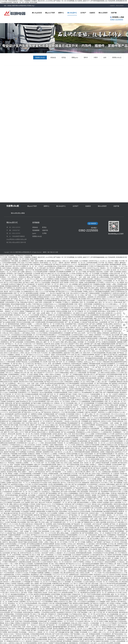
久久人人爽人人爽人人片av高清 (45, 387)
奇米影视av (12, 463)
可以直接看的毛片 (88, 438)
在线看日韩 (109, 313)
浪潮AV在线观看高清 (48, 450)
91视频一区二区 (11, 349)
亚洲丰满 (47, 344)
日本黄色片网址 (114, 582)
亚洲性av (48, 299)
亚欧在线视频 (16, 511)
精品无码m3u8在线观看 (114, 576)
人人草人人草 (14, 567)
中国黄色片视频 (75, 338)
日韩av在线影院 (41, 526)
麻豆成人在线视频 (40, 627)
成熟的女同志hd (95, 483)
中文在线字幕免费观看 (39, 402)
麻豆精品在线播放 (83, 502)
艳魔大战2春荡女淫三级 (24, 402)
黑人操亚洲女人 (121, 454)
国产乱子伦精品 (13, 313)
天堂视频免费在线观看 (32, 551)
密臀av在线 (18, 430)
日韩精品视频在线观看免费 (101, 346)
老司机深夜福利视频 (6, 315)
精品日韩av (100, 272)
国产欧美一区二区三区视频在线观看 (36, 409)
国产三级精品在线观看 (93, 293)
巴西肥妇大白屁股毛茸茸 (112, 329)
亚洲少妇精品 (65, 634)
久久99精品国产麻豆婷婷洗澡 (83, 286)
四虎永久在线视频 (116, 346)
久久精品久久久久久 (38, 328)
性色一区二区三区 (11, 275)
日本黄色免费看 (117, 465)
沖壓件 (96, 58)
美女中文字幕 (49, 347)
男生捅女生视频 (111, 353)
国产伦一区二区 (46, 275)
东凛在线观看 (13, 297)
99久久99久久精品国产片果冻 (70, 344)
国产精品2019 (58, 265)
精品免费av (63, 288)
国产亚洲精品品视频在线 (114, 319)
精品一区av (63, 466)
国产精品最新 (70, 548)
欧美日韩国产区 (7, 441)
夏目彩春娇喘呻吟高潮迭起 (57, 535)
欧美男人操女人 (43, 643)
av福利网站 (120, 481)
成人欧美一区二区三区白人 (119, 270)
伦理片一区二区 (41, 311)
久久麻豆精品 (12, 320)
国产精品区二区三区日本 (52, 470)
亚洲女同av (44, 315)
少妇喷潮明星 (103, 322)
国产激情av (57, 456)
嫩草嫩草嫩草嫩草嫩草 (19, 470)
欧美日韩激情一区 (90, 454)
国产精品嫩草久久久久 (120, 297)
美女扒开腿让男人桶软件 (27, 425)
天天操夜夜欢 (72, 351)
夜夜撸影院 (115, 472)
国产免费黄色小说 (10, 288)
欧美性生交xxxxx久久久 (70, 265)
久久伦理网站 (23, 369)
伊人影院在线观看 (100, 297)
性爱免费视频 (70, 360)
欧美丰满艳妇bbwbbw (121, 510)
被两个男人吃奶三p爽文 (92, 288)
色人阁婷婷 (121, 283)
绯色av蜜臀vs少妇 (77, 353)
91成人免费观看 (40, 331)
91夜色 (111, 274)
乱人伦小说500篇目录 (62, 274)
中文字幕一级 (103, 263)
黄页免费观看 (65, 275)
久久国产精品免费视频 (77, 529)
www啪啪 (110, 297)
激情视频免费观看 (115, 265)
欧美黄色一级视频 (91, 495)
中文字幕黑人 (101, 283)
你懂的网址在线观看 (25, 562)
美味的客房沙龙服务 (45, 459)
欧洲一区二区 (72, 311)
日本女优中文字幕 (54, 571)
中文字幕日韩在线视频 (69, 412)
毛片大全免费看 (52, 513)
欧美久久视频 (103, 396)
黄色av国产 (24, 490)
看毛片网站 (29, 275)
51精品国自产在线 (83, 324)
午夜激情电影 (28, 274)
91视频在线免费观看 (88, 355)
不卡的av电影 (112, 301)
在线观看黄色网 (34, 295)
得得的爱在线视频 (67, 593)
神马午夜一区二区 (120, 274)
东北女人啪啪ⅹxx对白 (67, 356)
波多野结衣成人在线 (20, 466)
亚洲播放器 (72, 362)
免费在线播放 (111, 484)
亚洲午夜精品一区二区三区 (48, 263)
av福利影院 (90, 297)
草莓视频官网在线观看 (90, 447)
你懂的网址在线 (57, 584)
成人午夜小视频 (113, 261)
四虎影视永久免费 (17, 439)
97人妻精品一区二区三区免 (58, 551)
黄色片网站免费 (109, 490)
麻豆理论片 (101, 378)
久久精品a (35, 477)
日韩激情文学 (45, 549)
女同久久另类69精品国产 (86, 546)
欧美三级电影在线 (95, 421)
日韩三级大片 (39, 290)
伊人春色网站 (27, 430)
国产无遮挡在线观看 (36, 320)
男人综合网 (44, 362)
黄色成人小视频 (108, 427)
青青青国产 (23, 313)
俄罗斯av (36, 540)
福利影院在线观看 (17, 616)
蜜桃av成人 (40, 342)
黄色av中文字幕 (17, 376)
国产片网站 (51, 578)
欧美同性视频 (117, 555)
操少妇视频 (32, 495)
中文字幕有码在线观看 (117, 295)
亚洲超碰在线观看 (95, 634)
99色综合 (52, 270)
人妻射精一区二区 (20, 355)
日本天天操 (53, 529)
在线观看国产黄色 (71, 324)
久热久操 (51, 603)
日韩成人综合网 (85, 573)
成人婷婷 (70, 367)
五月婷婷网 (37, 274)
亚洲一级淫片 (79, 304)
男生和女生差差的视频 (24, 322)
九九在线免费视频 (34, 362)
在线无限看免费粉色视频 (114, 374)
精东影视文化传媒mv (18, 484)
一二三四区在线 (37, 324)
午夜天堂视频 (20, 526)
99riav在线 (106, 573)
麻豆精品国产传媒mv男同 (40, 430)
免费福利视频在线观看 (108, 344)
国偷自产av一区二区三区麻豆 (87, 461)
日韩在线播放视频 (90, 283)
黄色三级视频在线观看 (37, 299)
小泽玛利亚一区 (56, 400)
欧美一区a (8, 317)
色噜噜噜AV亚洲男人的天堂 (81, 641)
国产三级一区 (69, 531)
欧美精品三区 (57, 376)
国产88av (98, 342)
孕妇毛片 (24, 539)
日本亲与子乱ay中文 (93, 268)
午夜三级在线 (34, 367)
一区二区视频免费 (106, 429)
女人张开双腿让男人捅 (58, 501)
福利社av (124, 371)
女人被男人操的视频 (105, 430)
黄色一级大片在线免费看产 (35, 391)
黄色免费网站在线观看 (87, 320)
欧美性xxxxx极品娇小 (56, 553)
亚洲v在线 (42, 625)
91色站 (97, 391)
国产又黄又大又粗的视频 (71, 439)
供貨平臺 (116, 206)
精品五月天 (71, 380)
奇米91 (30, 369)
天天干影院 (83, 475)
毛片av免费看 (36, 549)
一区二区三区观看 (106, 331)
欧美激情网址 (11, 371)
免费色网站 (87, 580)
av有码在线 (102, 484)
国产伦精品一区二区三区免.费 (25, 371)
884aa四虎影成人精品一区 (71, 407)
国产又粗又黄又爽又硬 (86, 468)
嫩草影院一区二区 (41, 596)
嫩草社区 (48, 328)
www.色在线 (91, 481)
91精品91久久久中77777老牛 (67, 430)
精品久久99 (57, 593)
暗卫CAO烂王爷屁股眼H (33, 533)
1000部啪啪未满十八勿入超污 (26, 443)
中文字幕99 (29, 263)
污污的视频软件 (50, 457)
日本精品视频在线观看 (37, 634)
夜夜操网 (124, 420)
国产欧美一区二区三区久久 (104, 367)
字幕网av (86, 292)
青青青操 (33, 310)
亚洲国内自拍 (42, 360)
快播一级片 (41, 555)
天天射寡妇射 (113, 468)
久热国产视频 (67, 587)
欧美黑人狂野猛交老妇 (26, 558)
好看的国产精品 (45, 587)
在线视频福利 (28, 439)
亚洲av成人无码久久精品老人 (12, 333)
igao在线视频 (48, 266)
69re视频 (3, 349)
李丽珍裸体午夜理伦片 (27, 302)
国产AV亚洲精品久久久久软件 (37, 416)
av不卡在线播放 (12, 508)
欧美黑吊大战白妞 (22, 288)
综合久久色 (72, 470)
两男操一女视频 (13, 474)
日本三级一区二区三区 (120, 549)
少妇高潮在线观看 (92, 263)
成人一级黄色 (117, 369)
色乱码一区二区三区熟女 (62, 402)
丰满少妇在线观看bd (69, 376)
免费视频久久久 (61, 268)
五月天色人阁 (112, 544)
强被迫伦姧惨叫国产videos (24, 571)
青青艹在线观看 (15, 465)
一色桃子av (31, 472)
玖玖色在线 (24, 306)
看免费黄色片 (35, 575)
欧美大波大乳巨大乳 (112, 466)
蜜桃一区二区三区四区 (118, 594)
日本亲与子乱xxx (94, 261)
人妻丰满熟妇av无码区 (29, 333)
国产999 (24, 284)
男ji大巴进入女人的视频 (43, 380)
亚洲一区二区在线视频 (87, 302)
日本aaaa (69, 385)
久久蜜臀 (76, 560)
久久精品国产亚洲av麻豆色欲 (89, 322)
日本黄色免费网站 (30, 342)
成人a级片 (122, 614)
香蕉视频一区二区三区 (12, 306)
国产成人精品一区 (19, 364)
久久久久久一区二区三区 (20, 317)
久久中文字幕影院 (42, 333)
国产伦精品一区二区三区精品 (20, 299)
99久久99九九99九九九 (98, 387)
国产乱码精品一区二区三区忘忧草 (61, 365)
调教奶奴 (65, 320)
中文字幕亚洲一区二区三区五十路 (13, 394)
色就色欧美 (123, 275)
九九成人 (53, 531)
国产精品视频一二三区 (39, 277)
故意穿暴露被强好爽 (96, 371)
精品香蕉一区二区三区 (23, 434)
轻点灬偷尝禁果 (6, 511)
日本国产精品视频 (11, 522)
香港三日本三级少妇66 (107, 416)
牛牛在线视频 (99, 403)
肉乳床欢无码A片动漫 (81, 340)
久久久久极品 (54, 508)
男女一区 (88, 274)
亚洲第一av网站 (111, 284)
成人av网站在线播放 (103, 277)
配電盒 (64, 58)
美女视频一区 (36, 427)
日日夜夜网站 (104, 274)
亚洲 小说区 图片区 (56, 452)
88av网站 (83, 418)
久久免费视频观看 (21, 358)
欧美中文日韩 (11, 529)
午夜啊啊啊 (86, 416)
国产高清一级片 (93, 349)
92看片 (104, 569)
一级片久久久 (21, 383)
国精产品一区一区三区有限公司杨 (54, 324)
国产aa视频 (21, 272)
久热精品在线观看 (25, 488)
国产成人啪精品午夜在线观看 (72, 317)
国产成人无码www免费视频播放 (68, 493)
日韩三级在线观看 (82, 492)
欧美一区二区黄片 (72, 326)
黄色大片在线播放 (106, 290)
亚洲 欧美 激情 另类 (70, 369)
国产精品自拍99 (101, 374)
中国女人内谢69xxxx (75, 392)
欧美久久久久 (80, 358)
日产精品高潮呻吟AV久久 (55, 349)
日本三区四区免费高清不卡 (13, 519)
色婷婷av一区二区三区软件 (9, 272)
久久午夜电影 (84, 261)
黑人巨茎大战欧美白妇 (61, 517)
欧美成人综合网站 (61, 544)
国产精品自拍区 (93, 557)
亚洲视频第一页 (7, 364)
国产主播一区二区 (8, 580)
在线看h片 (93, 465)
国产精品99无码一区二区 (72, 295)
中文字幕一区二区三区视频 (64, 450)
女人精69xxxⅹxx (85, 560)
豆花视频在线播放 (91, 497)
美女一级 (42, 540)
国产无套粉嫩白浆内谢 (84, 466)
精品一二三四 (100, 513)
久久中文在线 (52, 533)
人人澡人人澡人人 (23, 420)
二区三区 (37, 558)
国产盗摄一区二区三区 (47, 436)
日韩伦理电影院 (119, 356)
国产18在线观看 (60, 414)
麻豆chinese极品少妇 (48, 274)
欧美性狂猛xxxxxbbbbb (107, 585)
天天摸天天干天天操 (22, 573)
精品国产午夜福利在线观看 (89, 338)
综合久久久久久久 (73, 306)
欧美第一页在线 (75, 396)
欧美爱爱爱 (82, 591)
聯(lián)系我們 (120, 6)
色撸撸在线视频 (19, 270)
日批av (83, 295)
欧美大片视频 (85, 465)
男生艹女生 (43, 279)
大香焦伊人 (14, 277)
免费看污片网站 (105, 470)
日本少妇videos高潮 (34, 306)
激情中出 (5, 542)
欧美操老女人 (11, 301)
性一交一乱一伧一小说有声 (35, 266)
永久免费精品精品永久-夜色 (30, 292)
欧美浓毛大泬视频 (120, 324)
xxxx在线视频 (106, 398)
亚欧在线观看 (51, 499)
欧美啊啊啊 (68, 272)
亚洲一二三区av (90, 627)
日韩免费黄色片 (47, 585)
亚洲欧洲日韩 (69, 585)
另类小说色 (21, 263)
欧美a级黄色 (82, 297)
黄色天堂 (69, 625)
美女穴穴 (38, 283)
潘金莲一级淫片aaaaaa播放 (12, 292)
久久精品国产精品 (56, 477)
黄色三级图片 (22, 472)
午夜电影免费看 (95, 394)
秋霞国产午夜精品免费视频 (96, 360)
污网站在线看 (114, 405)
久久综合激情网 (7, 569)
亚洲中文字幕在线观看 (93, 445)
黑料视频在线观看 (97, 308)
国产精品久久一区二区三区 (14, 344)
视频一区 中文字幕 (35, 611)
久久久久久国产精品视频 (47, 292)
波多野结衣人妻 (115, 333)
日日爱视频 (117, 272)
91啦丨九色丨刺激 (111, 266)
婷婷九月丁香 (85, 539)
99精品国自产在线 (75, 279)
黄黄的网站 (75, 302)
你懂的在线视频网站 (98, 402)
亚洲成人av (75, 402)
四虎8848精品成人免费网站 (80, 364)
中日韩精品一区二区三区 (51, 288)
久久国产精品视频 (85, 618)
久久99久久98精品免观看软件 (93, 270)
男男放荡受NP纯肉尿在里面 (117, 396)
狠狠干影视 (108, 403)
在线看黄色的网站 (107, 504)
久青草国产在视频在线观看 (88, 281)
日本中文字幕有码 (39, 346)
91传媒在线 (14, 479)
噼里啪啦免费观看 (49, 544)
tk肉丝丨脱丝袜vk (111, 602)
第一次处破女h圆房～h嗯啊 (9, 560)
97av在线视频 (79, 288)
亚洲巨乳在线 (116, 288)
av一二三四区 (107, 337)
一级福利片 (7, 311)
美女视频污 (31, 557)
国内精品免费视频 (61, 423)
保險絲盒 (53, 58)
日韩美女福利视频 (12, 346)
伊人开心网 (111, 632)
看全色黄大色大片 (89, 374)
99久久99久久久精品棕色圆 (107, 557)
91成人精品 (115, 380)
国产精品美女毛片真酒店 (107, 349)
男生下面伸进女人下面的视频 (40, 326)
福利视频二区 (123, 405)
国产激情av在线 (32, 539)
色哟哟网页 (46, 452)
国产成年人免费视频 (96, 324)
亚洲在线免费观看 (58, 448)
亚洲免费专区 (11, 402)
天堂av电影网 (93, 549)
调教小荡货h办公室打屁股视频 (18, 411)
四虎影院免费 (104, 528)
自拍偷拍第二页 (32, 284)
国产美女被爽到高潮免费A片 (106, 454)
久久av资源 (106, 270)
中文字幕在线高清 (110, 340)
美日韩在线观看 (105, 315)
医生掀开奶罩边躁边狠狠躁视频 (55, 383)
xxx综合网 (88, 346)
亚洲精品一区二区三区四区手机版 (79, 387)
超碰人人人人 (60, 270)
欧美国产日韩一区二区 (69, 319)
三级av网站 (93, 347)
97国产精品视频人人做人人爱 (26, 607)
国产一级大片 (32, 356)
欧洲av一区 (43, 468)
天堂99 (98, 265)
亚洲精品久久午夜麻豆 (82, 400)
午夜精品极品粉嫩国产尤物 (63, 603)
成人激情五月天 (78, 313)
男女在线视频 (22, 522)
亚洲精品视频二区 (23, 320)
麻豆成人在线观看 (45, 295)
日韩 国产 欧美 (86, 448)
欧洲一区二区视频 (39, 423)
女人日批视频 (21, 459)
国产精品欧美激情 (121, 349)
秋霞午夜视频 (23, 454)
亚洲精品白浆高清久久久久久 (46, 297)
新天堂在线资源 (25, 265)
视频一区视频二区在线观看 (49, 497)
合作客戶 (75, 206)
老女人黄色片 (75, 605)
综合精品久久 (46, 492)
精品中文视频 (116, 371)
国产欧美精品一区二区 (38, 609)
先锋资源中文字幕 (6, 407)
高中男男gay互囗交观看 (45, 629)
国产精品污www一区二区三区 (48, 329)
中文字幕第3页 (122, 553)
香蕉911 (52, 374)
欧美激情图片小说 (55, 623)
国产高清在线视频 (119, 347)
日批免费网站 (62, 398)
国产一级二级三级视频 (72, 322)
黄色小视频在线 (47, 376)
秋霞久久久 (73, 373)
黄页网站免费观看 (33, 466)
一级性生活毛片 (12, 319)
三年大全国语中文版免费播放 (32, 376)
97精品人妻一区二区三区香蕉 (58, 542)
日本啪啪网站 (68, 488)
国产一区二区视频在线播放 (74, 374)
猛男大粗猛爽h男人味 (85, 284)
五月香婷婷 (41, 630)
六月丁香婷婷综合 (38, 344)
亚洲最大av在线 (101, 638)
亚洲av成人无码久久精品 (52, 391)
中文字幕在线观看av (99, 286)
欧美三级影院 (104, 488)
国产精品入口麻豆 (29, 283)
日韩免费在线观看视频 (24, 328)
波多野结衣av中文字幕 (115, 593)
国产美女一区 (70, 490)
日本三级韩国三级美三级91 (30, 502)
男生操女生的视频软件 (108, 364)
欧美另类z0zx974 (112, 522)
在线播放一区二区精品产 (45, 456)
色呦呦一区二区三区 (121, 558)
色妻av (47, 477)
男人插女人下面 (35, 614)
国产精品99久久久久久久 (103, 486)
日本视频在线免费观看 (19, 389)
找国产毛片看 (4, 504)
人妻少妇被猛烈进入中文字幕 (100, 405)
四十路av (78, 355)
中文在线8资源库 (16, 329)
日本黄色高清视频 (101, 434)
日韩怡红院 (6, 454)
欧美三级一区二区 (71, 520)
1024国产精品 (112, 605)
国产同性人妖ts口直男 (78, 333)
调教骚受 (58, 436)
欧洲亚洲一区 (18, 450)
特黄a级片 (14, 540)
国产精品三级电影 (93, 605)
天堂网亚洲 (62, 454)
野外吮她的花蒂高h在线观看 (55, 322)
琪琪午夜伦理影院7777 (32, 569)
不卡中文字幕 (69, 636)
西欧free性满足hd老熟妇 (108, 373)
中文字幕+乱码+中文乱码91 (39, 353)
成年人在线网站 (83, 326)
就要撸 (81, 283)
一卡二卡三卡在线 (70, 445)
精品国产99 (124, 293)
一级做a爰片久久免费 (82, 331)
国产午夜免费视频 (34, 308)
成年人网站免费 (117, 358)
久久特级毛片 (116, 400)
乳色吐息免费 (76, 539)
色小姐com (33, 555)
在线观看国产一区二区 (60, 502)
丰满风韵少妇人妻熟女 (54, 338)
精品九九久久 (122, 625)
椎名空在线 (79, 616)
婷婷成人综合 (102, 535)
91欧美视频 (25, 555)
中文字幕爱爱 (109, 616)
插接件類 (45, 230)
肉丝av (76, 567)
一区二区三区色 (62, 549)
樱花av (29, 277)
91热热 (108, 560)
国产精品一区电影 (71, 394)
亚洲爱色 (3, 421)
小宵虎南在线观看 (12, 457)
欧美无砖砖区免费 (15, 412)
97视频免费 (52, 272)
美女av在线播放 (21, 391)
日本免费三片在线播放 (99, 515)
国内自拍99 (9, 266)
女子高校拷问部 (5, 299)
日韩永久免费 (90, 636)
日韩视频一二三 (44, 293)
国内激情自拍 (119, 443)
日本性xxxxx (107, 371)
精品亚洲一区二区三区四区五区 (43, 421)
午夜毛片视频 (90, 382)
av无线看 (108, 607)
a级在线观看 (105, 265)
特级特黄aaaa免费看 (11, 281)
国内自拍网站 (23, 495)
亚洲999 (8, 621)
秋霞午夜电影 (32, 411)
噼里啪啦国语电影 (14, 324)
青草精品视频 (6, 618)
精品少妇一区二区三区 (34, 358)
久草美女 (5, 548)
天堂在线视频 (46, 283)
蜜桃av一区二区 (51, 313)
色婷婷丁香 (68, 557)
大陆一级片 (33, 373)
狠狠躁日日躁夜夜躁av (26, 346)
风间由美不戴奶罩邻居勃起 (15, 351)
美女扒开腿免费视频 (46, 392)
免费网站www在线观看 (52, 573)
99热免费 (9, 517)
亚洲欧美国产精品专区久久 (44, 481)
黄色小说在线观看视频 (95, 310)
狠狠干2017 (38, 492)
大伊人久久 (70, 501)
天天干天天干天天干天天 (60, 575)
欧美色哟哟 (20, 589)
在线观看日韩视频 (57, 369)
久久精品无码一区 (31, 400)
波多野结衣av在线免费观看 (23, 378)
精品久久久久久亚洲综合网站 (48, 367)
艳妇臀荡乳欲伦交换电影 (66, 329)
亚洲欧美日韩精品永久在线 (109, 445)
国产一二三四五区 (6, 493)
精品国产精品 (113, 621)
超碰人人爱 (112, 481)
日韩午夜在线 (56, 275)
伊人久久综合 (22, 520)
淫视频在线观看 (53, 474)
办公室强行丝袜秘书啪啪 (85, 319)
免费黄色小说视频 (53, 279)
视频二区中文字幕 (99, 319)
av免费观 (48, 540)
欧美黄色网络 (106, 594)
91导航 (86, 638)
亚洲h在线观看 (76, 310)
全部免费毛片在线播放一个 (26, 340)
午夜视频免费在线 (103, 295)
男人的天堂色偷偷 (72, 337)
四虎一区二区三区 (19, 293)
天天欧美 (42, 618)
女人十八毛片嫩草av (77, 275)
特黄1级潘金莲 (54, 569)
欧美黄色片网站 (12, 472)
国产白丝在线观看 (89, 301)
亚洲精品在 (16, 407)
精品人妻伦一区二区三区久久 (104, 302)
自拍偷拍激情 (99, 436)
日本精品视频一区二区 (97, 623)
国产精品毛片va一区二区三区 (25, 301)
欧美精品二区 (113, 376)
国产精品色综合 (46, 412)
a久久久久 (92, 265)
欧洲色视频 (26, 634)
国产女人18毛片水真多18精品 (13, 283)
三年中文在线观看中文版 (86, 508)
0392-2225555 (124, 314)
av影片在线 (95, 524)
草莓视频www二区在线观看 (90, 396)
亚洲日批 (114, 493)
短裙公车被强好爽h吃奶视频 (62, 524)
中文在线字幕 (30, 290)
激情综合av (29, 272)
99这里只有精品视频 (75, 389)
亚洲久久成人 (83, 551)
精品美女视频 (77, 447)
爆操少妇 (108, 400)
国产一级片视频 (85, 405)
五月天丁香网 (91, 351)
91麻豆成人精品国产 (91, 412)
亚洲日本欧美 (49, 290)
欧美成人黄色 (100, 328)
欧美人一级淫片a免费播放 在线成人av (77, 371)
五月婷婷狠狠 (70, 414)
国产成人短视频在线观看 (8, 322)
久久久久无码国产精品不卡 (118, 320)
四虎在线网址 (63, 511)
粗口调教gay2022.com (46, 317)
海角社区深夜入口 (43, 432)
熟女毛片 (42, 477)
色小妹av (81, 454)
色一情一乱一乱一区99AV (94, 510)
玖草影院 (17, 347)
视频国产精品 (114, 275)
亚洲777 (18, 497)
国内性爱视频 (89, 443)
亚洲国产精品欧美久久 (10, 598)
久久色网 (124, 492)
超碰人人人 (60, 531)
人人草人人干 (42, 520)
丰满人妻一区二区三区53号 (42, 369)
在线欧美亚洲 (52, 409)
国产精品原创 (55, 356)
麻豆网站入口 (123, 522)
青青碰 (38, 497)
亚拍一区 (118, 407)
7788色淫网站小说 (53, 416)
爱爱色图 (39, 452)
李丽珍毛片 (14, 369)
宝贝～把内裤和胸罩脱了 (119, 499)
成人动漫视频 (74, 284)
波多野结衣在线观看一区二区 (30, 268)
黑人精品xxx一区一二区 (10, 436)
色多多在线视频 (39, 382)
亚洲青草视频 (77, 625)
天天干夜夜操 (111, 456)
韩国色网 (76, 463)
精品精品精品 (62, 301)
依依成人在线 (100, 313)
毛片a (124, 398)
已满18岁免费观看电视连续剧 (52, 320)
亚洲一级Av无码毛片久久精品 (76, 293)
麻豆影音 (84, 310)
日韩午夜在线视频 (76, 292)
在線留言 (112, 6)
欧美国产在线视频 (103, 502)
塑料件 (86, 58)
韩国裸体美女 (5, 342)
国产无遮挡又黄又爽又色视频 (27, 297)
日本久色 (56, 481)
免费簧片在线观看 (80, 329)
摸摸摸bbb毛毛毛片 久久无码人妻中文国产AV (63, 546)
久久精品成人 (121, 562)
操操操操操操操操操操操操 (112, 479)
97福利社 (122, 380)
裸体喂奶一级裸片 (50, 490)
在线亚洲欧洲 (75, 540)
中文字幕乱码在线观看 (42, 340)
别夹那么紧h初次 (68, 286)
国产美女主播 (71, 268)
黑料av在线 (84, 349)
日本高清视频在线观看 (9, 263)
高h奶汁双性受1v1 (73, 551)
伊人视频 (78, 522)
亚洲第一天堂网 (103, 501)
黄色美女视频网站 (31, 629)
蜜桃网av (100, 479)
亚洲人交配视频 (104, 275)
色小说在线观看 (5, 553)
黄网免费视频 (94, 488)
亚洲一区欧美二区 (86, 463)
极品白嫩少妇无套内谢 (97, 400)
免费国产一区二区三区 (46, 591)
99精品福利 (26, 310)
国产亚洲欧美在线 (10, 396)
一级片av (64, 391)
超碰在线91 (67, 353)
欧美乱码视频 (56, 594)
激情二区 (21, 281)
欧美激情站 (21, 533)
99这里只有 (85, 365)
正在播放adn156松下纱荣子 (109, 625)
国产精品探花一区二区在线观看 (60, 396)
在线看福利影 (4, 488)
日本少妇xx (38, 288)
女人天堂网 (119, 425)
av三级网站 (33, 286)
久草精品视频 (103, 338)
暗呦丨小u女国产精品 (12, 265)
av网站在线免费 (16, 582)
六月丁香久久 (74, 584)
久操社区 (112, 531)
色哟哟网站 (81, 627)
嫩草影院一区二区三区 (78, 263)
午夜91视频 (14, 261)
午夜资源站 (26, 609)
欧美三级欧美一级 (21, 591)
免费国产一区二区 (117, 418)
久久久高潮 (109, 304)
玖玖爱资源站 (31, 452)
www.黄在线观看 (42, 638)
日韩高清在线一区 (107, 474)
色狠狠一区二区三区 (12, 566)
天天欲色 (39, 445)
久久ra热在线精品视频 (12, 506)
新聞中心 (46, 206)
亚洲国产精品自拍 (22, 362)
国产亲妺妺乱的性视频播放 (91, 564)
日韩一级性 (87, 515)
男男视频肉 (41, 457)
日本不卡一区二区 (105, 539)
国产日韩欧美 (19, 274)
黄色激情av (16, 268)
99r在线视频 (44, 569)
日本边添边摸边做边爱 (52, 461)
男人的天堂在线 (117, 317)
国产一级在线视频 (122, 340)
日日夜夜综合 (69, 270)
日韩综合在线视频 (62, 311)
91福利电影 (98, 380)
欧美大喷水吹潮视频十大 (80, 434)
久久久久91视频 (18, 441)
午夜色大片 (37, 275)
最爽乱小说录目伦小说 (61, 602)
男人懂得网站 (42, 517)
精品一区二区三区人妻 (10, 520)
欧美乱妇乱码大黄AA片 (79, 481)
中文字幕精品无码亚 (82, 376)
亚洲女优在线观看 (109, 508)
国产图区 (34, 630)
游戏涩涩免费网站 (110, 562)
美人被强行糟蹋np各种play (53, 261)
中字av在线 (71, 355)
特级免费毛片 (66, 310)
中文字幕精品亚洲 (47, 265)
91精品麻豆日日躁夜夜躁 (16, 596)
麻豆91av (42, 347)
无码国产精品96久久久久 (97, 407)
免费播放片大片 (30, 526)
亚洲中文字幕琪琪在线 (118, 292)
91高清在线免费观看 (44, 400)
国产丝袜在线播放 (103, 383)
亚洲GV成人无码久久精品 (64, 463)
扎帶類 (44, 233)
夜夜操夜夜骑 (25, 576)
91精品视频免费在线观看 (66, 304)
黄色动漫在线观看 (91, 378)
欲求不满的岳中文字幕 (67, 308)
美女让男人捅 (25, 373)
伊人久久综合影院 (70, 553)
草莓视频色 (68, 495)
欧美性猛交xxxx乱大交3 (101, 575)
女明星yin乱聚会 (82, 409)
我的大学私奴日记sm (25, 479)
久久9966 (21, 598)
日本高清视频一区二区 (111, 281)
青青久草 (51, 639)
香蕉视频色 (114, 560)
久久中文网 (111, 434)
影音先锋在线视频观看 (44, 548)
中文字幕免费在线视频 (41, 272)
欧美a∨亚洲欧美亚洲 (60, 266)
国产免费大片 (4, 524)
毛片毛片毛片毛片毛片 (58, 328)
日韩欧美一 (3, 337)
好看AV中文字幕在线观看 (91, 585)
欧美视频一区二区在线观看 (86, 342)
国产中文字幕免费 (117, 450)
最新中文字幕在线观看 (44, 281)
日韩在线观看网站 (61, 351)
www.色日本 (9, 308)
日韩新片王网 (83, 584)
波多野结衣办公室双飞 (119, 539)
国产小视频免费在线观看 (111, 392)
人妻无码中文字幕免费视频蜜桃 (116, 526)
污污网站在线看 (54, 466)
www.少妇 (99, 351)
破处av (116, 304)
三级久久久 (66, 261)
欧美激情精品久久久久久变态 (105, 425)
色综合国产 (45, 553)
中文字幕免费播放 (47, 602)
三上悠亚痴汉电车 (101, 301)
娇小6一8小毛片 (97, 362)
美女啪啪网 (60, 272)
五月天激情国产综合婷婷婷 (119, 277)
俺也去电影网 (51, 311)
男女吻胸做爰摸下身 (88, 392)
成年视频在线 (110, 409)
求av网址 (29, 304)
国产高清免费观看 (88, 533)
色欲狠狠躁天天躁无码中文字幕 (111, 492)
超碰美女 (4, 472)
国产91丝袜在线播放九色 (12, 576)
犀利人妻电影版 (35, 265)
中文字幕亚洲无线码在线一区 (59, 389)
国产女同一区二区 (62, 362)
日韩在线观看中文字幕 (18, 290)
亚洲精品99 (95, 618)
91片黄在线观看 (16, 326)
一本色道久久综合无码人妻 (9, 279)
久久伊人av (104, 261)
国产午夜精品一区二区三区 (39, 582)
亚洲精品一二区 (5, 277)
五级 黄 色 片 (59, 510)
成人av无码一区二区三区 (67, 331)
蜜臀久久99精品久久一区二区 (88, 306)
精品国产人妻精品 (63, 529)
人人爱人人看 (11, 589)
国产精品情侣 (91, 272)
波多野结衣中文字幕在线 (73, 448)
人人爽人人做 (81, 351)
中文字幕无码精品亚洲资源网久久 (46, 335)
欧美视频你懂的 (95, 331)
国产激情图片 (99, 542)
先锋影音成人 (59, 347)
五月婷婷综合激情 (77, 335)
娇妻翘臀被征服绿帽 (12, 429)
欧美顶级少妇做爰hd (62, 387)
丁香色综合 (17, 416)
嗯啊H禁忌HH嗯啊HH (113, 546)
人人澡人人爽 (65, 589)
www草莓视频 (26, 582)
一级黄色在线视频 (56, 607)
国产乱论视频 (94, 539)
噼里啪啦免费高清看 (88, 566)
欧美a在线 (3, 398)
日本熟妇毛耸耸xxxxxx (50, 304)
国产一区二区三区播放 (48, 463)
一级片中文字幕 (29, 270)
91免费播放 (10, 355)
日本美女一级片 (75, 589)
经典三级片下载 (74, 320)
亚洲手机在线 (9, 468)
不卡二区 (77, 593)
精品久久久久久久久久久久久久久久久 (114, 299)
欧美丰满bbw (102, 311)
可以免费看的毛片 (106, 293)
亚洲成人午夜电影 (11, 584)
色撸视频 (97, 290)
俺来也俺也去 (81, 544)
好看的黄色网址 (69, 347)
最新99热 (8, 400)
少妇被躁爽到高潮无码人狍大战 (53, 488)
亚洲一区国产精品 (27, 423)
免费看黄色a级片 (74, 575)
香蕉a (113, 398)
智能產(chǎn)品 (40, 58)
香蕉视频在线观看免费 (12, 286)
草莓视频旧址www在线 (83, 432)
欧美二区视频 (72, 301)
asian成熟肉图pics (22, 557)
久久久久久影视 (81, 268)
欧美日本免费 (27, 549)
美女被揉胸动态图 (81, 266)
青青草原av (102, 412)
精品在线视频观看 (6, 499)
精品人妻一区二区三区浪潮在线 (101, 448)
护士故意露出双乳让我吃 (105, 461)
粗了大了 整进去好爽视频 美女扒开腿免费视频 (110, 627)
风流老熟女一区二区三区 (21, 315)
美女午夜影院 (57, 317)
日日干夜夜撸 (101, 495)
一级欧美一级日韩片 (64, 263)
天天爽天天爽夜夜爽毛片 (65, 313)
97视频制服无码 (30, 311)
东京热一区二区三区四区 (67, 411)
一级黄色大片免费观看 (88, 425)
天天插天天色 (27, 344)
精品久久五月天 (110, 566)
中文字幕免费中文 (51, 618)
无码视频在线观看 (49, 414)
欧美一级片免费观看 (112, 328)
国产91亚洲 (103, 605)
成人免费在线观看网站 (56, 353)
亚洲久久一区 (26, 326)
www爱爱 (108, 412)
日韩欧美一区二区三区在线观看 (87, 311)
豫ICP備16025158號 (53, 252)
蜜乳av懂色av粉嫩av (71, 342)
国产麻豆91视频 (117, 337)
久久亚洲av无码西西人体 (77, 274)
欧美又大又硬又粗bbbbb (94, 299)
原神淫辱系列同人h (76, 429)
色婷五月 (38, 598)
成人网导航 (49, 519)
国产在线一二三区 (91, 295)
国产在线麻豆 (89, 499)
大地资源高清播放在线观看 (102, 317)
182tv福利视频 (102, 347)
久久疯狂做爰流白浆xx (97, 555)
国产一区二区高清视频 (19, 499)
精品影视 (66, 584)
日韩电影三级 (9, 270)
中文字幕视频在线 (58, 504)
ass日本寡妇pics (26, 537)
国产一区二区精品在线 (7, 418)
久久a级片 (30, 499)
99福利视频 (59, 578)
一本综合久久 (34, 625)
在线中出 (61, 557)
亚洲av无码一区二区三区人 (75, 328)
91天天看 (90, 266)
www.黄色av (86, 625)
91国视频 (3, 301)
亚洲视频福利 (117, 432)
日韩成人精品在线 (57, 295)
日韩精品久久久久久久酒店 (114, 378)
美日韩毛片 (60, 297)
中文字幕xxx (105, 483)
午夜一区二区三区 (57, 459)
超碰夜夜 (62, 394)
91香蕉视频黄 (37, 474)
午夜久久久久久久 (84, 394)
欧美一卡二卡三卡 (25, 483)
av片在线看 (25, 295)
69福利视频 (14, 454)
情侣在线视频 (46, 501)
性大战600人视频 (59, 342)
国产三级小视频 (96, 344)
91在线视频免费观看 (86, 517)
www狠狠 (91, 434)
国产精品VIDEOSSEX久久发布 (54, 382)
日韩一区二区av (97, 472)
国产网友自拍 (45, 515)
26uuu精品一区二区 (8, 639)
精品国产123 (99, 355)
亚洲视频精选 (112, 535)
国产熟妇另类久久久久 (63, 292)
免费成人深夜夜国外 (103, 333)
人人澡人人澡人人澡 (105, 389)
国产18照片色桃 (76, 427)
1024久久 (18, 580)
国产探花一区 (14, 488)
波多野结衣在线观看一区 (8, 328)
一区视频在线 (84, 407)
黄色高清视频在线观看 (18, 304)
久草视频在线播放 (39, 351)
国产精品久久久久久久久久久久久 (109, 306)
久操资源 (87, 308)
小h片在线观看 (35, 315)
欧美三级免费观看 (90, 313)
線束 (105, 58)
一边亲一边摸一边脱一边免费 (87, 277)
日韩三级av (68, 484)
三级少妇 (27, 353)
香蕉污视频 (54, 441)
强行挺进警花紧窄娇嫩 (100, 589)
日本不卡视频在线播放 (62, 373)
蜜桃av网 (44, 614)
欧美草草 (41, 284)
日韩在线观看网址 (73, 418)
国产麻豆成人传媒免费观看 (60, 281)
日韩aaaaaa (12, 548)
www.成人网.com (68, 452)
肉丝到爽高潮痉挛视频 (20, 308)
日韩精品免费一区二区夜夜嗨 (52, 302)
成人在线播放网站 (87, 423)
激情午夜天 (119, 484)
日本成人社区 (74, 283)
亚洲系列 (121, 308)
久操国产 (76, 405)
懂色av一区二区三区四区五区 (84, 290)
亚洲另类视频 (88, 304)
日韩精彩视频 (13, 392)
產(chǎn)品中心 (61, 206)
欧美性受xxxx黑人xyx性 (14, 578)
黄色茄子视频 (23, 542)
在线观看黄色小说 (99, 304)
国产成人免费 (25, 286)
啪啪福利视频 (41, 511)
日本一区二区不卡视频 (79, 272)
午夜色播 (49, 448)
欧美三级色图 (64, 283)
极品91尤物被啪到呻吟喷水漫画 (26, 456)
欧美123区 (95, 275)
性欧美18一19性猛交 (27, 347)
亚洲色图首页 (22, 392)
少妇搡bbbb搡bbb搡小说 (58, 326)
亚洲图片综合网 (13, 602)
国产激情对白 (94, 416)
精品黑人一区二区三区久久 (79, 486)
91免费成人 (80, 362)
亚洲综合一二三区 (30, 281)
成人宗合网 (4, 320)
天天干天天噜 (49, 567)
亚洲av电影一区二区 (105, 326)
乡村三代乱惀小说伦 (52, 331)
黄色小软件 (87, 353)
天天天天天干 (50, 373)
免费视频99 (100, 475)
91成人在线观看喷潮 (92, 315)
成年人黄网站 (78, 270)
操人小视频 (63, 508)
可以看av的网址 (108, 324)
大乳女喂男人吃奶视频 (98, 560)
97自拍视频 (66, 338)
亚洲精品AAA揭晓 (88, 427)
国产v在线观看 (104, 524)
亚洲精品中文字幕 (111, 533)
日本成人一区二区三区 (80, 459)
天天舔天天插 (106, 380)
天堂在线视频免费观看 (50, 301)
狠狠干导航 (99, 392)
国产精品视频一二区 (94, 373)
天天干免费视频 (21, 452)
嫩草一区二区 (48, 342)
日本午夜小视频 (113, 519)
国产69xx (49, 472)
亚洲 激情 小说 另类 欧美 (47, 268)
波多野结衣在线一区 (75, 416)
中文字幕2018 (18, 398)
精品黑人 (100, 281)
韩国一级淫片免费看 (37, 261)
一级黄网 (6, 310)
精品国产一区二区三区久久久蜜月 (28, 279)
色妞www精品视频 (83, 470)
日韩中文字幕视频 (79, 497)
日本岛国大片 (10, 486)
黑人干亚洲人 (7, 515)
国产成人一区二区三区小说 (102, 499)
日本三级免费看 (13, 337)
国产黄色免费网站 (16, 310)
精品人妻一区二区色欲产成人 (27, 319)
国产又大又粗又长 (27, 528)
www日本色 (58, 555)
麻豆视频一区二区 (113, 365)
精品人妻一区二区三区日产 (56, 371)
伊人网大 (50, 616)
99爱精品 (17, 373)
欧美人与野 (9, 549)
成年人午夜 (68, 434)
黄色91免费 (107, 358)
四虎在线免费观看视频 (65, 497)
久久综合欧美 (121, 605)
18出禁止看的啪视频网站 (56, 484)
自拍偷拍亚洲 (103, 411)
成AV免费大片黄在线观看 (63, 539)
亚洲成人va (18, 418)
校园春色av (6, 445)
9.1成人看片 (78, 585)
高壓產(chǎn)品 (117, 58)
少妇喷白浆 (88, 275)
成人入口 (109, 549)
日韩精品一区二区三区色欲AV (95, 562)
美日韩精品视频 (90, 457)
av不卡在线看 (44, 466)
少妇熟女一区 (25, 374)
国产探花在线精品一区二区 (96, 409)
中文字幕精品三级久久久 (56, 582)
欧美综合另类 (100, 578)
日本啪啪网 (67, 333)
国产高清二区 (113, 322)
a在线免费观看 (121, 641)
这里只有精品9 (7, 268)
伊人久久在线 (14, 524)
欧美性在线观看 (86, 511)
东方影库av (116, 412)
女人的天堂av (37, 553)
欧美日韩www (79, 308)
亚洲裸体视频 (109, 513)
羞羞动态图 (9, 403)
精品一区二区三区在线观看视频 (84, 403)
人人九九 (43, 636)
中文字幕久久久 (90, 391)
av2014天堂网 (78, 639)
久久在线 (113, 641)
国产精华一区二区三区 (52, 284)
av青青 (22, 353)
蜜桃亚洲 (120, 382)
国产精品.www (92, 369)
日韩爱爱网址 (26, 575)
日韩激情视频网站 (14, 374)
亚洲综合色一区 (82, 369)
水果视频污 (77, 501)
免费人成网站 (107, 571)
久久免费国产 (7, 481)
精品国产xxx (73, 461)
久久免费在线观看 (83, 520)
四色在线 (80, 301)
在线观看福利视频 (33, 338)
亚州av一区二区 (100, 533)
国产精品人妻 (72, 277)
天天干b (116, 367)
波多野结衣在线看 (87, 279)
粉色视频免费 (9, 414)
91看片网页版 (11, 391)
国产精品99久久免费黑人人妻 (100, 603)
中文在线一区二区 (102, 582)
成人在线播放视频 (58, 585)
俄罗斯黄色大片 (57, 358)
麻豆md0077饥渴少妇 (46, 502)
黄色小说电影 (74, 261)
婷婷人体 (87, 587)
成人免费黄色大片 (25, 261)
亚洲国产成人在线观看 (30, 360)
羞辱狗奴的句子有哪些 (115, 439)
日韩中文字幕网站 (79, 562)
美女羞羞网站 (77, 365)
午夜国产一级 (29, 351)
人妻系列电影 (72, 571)
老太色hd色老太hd (74, 511)
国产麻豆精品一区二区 (76, 515)
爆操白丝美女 (98, 337)
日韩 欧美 (44, 578)
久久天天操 (27, 427)
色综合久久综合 (106, 421)
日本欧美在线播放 (11, 544)
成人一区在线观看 (29, 398)
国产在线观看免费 (56, 522)
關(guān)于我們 (32, 206)
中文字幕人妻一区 (102, 612)
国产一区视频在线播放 (27, 506)
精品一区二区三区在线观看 (35, 470)
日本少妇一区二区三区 (71, 578)
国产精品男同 (118, 600)
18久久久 (31, 492)
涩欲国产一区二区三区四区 (61, 611)
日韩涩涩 (92, 513)
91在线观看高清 (5, 261)
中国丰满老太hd (37, 304)
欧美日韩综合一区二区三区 (22, 636)
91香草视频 (45, 389)
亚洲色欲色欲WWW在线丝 (26, 331)
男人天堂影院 (35, 434)
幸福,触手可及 (16, 515)
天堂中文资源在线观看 (94, 594)
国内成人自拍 (96, 504)
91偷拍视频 (39, 301)
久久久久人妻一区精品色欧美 (23, 461)
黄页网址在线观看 (55, 432)
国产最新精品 (113, 383)
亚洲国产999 (6, 484)
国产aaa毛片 (60, 636)
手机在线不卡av (28, 438)
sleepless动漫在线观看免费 (102, 418)
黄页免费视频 (110, 407)
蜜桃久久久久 (64, 284)
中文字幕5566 (4, 356)
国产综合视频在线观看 (48, 558)
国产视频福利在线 (87, 522)
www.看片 (63, 571)
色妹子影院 (39, 302)
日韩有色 (31, 288)
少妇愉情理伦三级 (76, 533)
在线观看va (71, 266)
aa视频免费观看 (89, 436)
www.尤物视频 (101, 602)
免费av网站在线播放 (28, 387)
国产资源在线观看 (37, 488)
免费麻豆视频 (114, 447)
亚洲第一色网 (109, 272)
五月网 (36, 347)
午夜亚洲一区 (61, 443)
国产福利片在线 (64, 441)
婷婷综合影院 (12, 340)
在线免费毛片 (91, 475)
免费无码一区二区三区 (54, 319)
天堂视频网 (85, 421)
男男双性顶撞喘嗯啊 (51, 479)
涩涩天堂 (50, 517)
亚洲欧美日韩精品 (62, 277)
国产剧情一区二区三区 (96, 340)
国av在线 (102, 466)
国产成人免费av (40, 337)
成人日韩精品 (50, 351)
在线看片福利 (10, 378)
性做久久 (85, 501)
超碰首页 (36, 263)
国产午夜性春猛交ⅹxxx (48, 306)
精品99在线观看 (113, 612)
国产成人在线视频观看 (24, 349)
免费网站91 (90, 542)
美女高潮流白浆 (94, 470)
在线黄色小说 (105, 385)
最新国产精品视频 (10, 452)
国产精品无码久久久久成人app (84, 356)
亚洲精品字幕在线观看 (86, 337)
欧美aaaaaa (88, 362)
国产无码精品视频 (87, 317)
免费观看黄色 (95, 452)
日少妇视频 (96, 274)
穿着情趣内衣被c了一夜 (11, 558)
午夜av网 (81, 474)
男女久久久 (19, 427)
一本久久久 (90, 418)
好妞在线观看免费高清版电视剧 (15, 475)
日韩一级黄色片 (117, 448)
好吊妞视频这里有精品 (63, 315)
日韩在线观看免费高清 (56, 333)
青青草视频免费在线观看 (19, 338)
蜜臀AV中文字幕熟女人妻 (72, 349)
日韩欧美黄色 (69, 382)
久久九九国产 (19, 468)
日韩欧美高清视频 (63, 614)
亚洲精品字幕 (53, 430)
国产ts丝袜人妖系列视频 (80, 385)
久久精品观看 (46, 358)
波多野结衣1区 (97, 567)
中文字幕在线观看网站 (30, 643)
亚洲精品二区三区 (79, 382)
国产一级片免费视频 (6, 539)
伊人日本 (78, 566)
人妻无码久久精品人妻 (15, 643)
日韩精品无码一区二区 (79, 594)
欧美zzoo (108, 387)
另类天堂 (3, 351)
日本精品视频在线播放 (39, 349)
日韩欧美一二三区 (89, 367)
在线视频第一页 (102, 376)
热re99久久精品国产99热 (58, 293)
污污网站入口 (67, 302)
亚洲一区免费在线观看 (39, 322)
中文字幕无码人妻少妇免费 (77, 299)
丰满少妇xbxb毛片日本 (104, 369)
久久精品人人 (74, 591)
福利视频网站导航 (109, 438)
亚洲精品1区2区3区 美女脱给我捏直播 (33, 407)
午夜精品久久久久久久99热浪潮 (104, 279)
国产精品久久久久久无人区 (33, 501)
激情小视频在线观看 (12, 405)
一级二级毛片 (20, 529)
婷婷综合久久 (72, 466)
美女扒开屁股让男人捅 (53, 346)
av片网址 (53, 549)
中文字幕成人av (111, 457)
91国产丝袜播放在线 (71, 297)
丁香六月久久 (9, 373)
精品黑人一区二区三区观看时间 (110, 268)
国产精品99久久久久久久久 (111, 351)
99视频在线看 (110, 452)
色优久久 (92, 292)
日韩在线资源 (89, 529)
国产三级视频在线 (108, 510)
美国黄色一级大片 (53, 596)
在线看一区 (51, 360)
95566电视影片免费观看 (28, 511)
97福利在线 (116, 403)
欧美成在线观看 (61, 306)
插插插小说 (52, 315)
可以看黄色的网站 (58, 620)
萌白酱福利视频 (83, 265)
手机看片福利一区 (81, 360)
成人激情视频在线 (72, 643)
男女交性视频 (93, 326)
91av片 (86, 335)
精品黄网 (49, 620)
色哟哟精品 (84, 569)
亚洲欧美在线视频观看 (109, 342)
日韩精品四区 (55, 283)
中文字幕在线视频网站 (73, 383)
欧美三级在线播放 (15, 423)
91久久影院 (9, 416)
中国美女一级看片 (113, 263)
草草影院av (10, 274)
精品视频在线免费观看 (103, 292)
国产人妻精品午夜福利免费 (101, 463)
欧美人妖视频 (55, 344)
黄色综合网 (12, 434)
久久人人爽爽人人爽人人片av (92, 629)
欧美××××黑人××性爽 (11, 564)
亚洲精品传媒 (107, 472)
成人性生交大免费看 (20, 266)
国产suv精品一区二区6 (92, 414)
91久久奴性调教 (62, 420)
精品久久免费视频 (32, 459)
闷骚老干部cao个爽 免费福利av (19, 367)
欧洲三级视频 (34, 374)
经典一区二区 (109, 402)
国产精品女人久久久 (41, 364)
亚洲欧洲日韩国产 (71, 598)
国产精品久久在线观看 (26, 564)
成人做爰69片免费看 (60, 519)
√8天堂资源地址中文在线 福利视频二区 (49, 286)
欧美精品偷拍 (64, 279)
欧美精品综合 (74, 281)
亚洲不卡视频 (26, 630)
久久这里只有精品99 (71, 513)
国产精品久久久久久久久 (111, 548)
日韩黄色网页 (105, 441)
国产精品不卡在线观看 (101, 468)
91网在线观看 (11, 362)
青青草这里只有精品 (29, 638)
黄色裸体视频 (67, 555)
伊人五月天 (15, 311)
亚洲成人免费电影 (90, 328)
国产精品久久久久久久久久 (35, 355)
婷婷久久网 (36, 562)
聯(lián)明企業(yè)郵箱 (18, 213)
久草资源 (118, 391)
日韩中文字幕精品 (85, 493)
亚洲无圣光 (22, 277)
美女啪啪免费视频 (76, 630)
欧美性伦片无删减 (15, 284)
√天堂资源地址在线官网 (48, 612)
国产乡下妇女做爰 (18, 600)
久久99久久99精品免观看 (30, 329)
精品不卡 (10, 398)
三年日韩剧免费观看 (64, 335)
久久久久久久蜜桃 (25, 429)
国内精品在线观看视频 (117, 528)
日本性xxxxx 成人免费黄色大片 (63, 560)
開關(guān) (75, 58)
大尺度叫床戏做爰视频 (98, 353)
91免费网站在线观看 (99, 284)
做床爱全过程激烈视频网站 (115, 286)
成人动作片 (55, 600)
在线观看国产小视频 (95, 531)
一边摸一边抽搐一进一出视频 (118, 423)
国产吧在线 (32, 432)
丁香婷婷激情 (45, 396)
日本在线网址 (99, 508)
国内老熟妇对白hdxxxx (105, 540)
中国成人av (92, 486)
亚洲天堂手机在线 (26, 553)
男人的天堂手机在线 (25, 513)
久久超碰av (17, 539)
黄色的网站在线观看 (42, 270)
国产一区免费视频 (110, 382)
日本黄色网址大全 (47, 403)
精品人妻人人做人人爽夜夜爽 (92, 398)
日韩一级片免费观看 (48, 447)
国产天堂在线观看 (61, 499)
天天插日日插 (51, 277)
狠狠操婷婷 (28, 447)
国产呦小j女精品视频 (17, 342)
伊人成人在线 (62, 380)
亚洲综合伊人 (56, 412)
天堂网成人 (46, 445)
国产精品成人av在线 (90, 616)
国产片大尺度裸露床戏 (107, 391)
